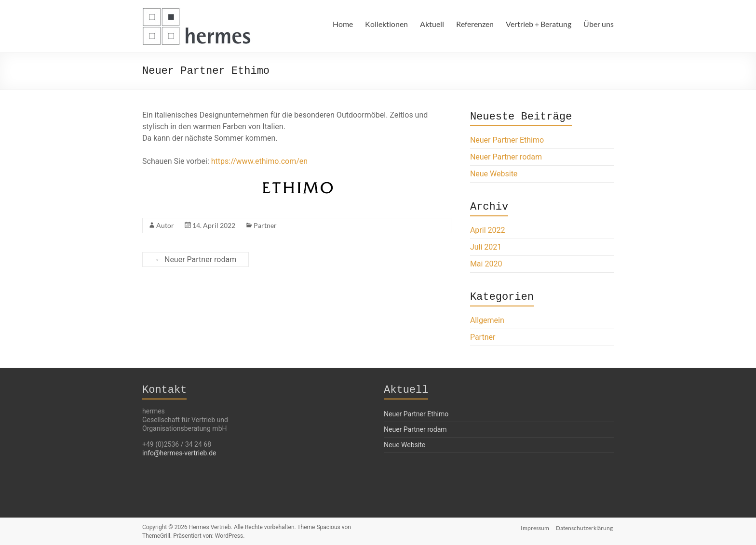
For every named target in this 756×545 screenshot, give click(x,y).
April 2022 (488, 230)
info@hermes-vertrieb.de (179, 453)
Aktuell (432, 24)
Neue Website (494, 174)
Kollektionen (386, 24)
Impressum (535, 527)
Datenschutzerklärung (585, 527)
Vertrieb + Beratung (539, 24)
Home (343, 24)
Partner (265, 225)
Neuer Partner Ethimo (507, 140)
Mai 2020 (486, 264)
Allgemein (487, 320)
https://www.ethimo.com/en (259, 161)
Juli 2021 (486, 247)
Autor (165, 225)
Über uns (599, 24)
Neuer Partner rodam (196, 259)
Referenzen (475, 24)
